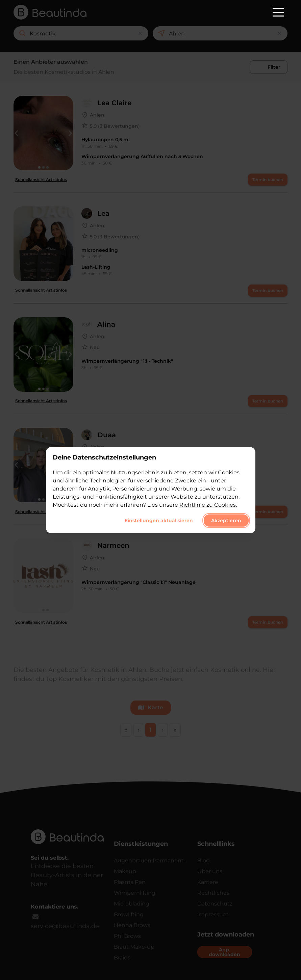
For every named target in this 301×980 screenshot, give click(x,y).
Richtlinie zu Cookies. (208, 505)
